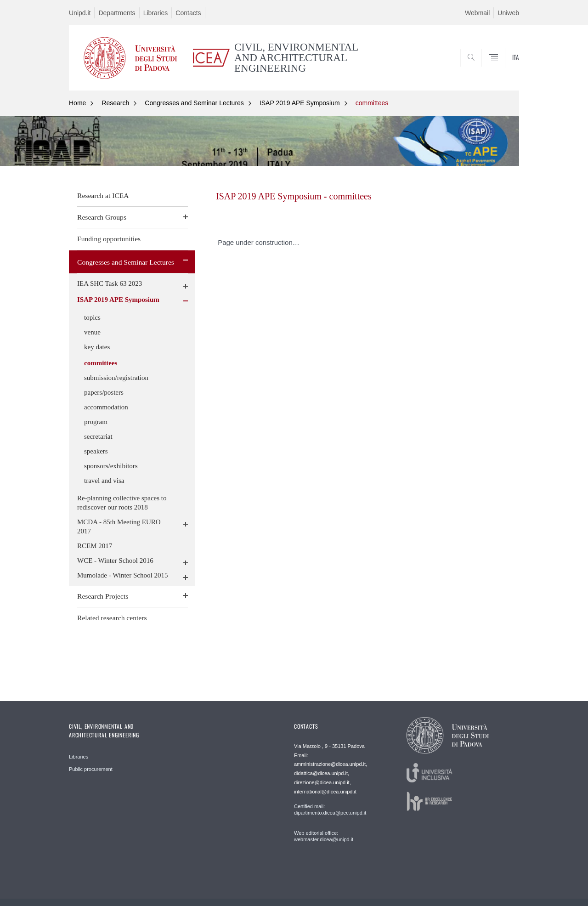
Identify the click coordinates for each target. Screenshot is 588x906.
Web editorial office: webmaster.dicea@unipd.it (324, 836)
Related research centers (112, 618)
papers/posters (104, 392)
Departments (117, 13)
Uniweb (508, 13)
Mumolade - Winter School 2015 (122, 575)
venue (92, 332)
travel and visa (104, 481)
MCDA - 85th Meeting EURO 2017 (119, 527)
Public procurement (91, 769)
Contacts (188, 13)
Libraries (156, 13)
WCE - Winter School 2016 (115, 561)
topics (92, 317)
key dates (97, 347)
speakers (96, 451)
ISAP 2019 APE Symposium (300, 103)
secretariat (98, 436)
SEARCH (503, 68)
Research (115, 103)
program (96, 422)
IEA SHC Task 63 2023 (110, 283)
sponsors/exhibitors (111, 466)
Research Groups (102, 217)
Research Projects (103, 596)
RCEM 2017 (95, 546)
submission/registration (116, 378)
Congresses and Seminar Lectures (194, 103)
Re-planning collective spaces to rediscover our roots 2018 (122, 503)
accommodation (106, 407)
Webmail (477, 13)
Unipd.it (80, 13)
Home (77, 103)
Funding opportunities (109, 239)
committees (372, 103)
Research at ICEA (103, 195)
